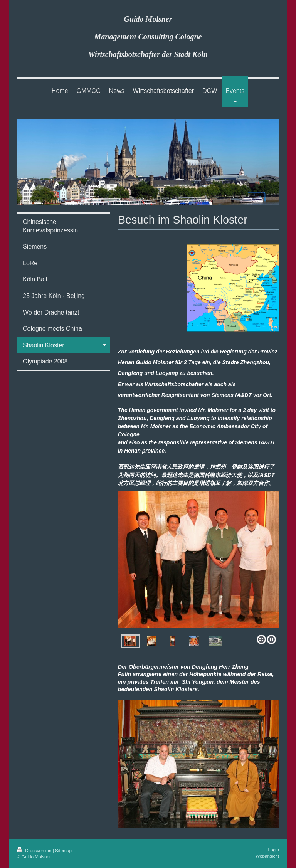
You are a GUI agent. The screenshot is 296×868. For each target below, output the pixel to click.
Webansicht (267, 856)
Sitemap (63, 850)
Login (273, 850)
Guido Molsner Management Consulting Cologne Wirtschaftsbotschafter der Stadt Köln (148, 37)
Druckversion (35, 850)
